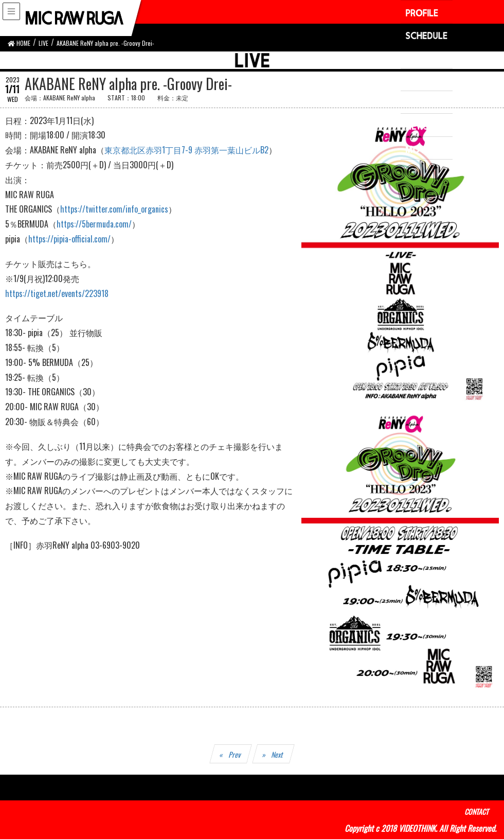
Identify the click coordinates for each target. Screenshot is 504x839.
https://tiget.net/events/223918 (57, 293)
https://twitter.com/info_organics (114, 209)
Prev (235, 754)
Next (278, 754)
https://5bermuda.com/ (94, 224)
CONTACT (476, 811)
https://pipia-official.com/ (69, 239)
